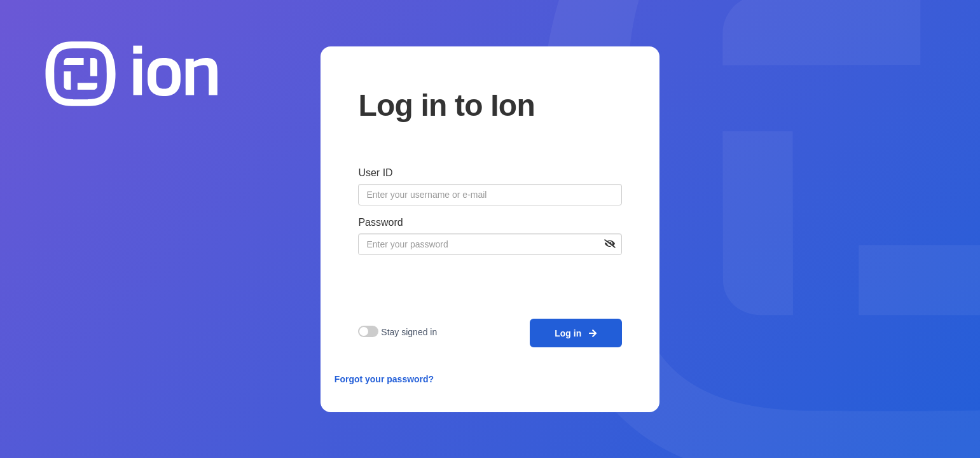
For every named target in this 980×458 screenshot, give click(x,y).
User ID (375, 173)
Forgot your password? (384, 379)
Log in (576, 333)
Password (380, 222)
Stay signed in (409, 332)
